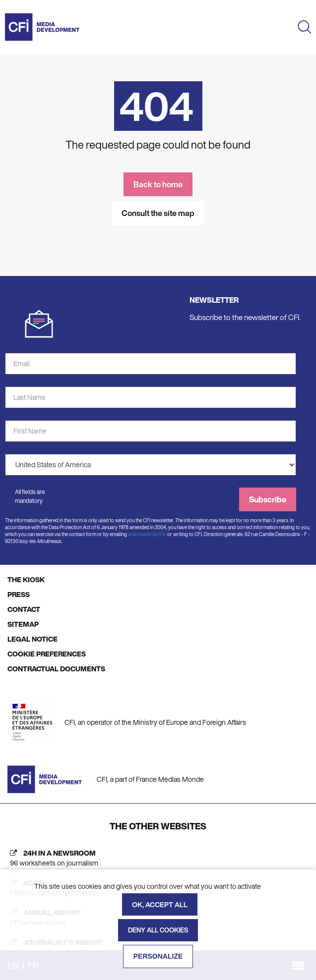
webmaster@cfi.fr (147, 534)
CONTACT (24, 609)
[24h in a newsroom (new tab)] (158, 858)
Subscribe (268, 499)
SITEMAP (23, 624)
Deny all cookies (158, 930)
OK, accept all (160, 904)
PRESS (19, 594)
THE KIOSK (26, 579)
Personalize (158, 956)
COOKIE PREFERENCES (47, 654)
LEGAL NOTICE (32, 639)
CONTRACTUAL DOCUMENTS (56, 669)
